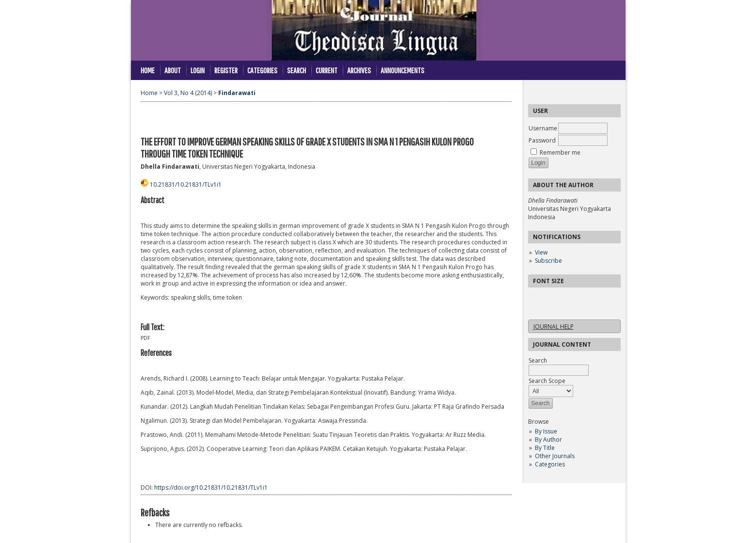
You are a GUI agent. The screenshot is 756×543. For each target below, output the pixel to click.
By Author (548, 439)
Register (226, 70)
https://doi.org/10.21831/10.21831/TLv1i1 (211, 487)
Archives (359, 70)
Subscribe (548, 261)
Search (297, 70)
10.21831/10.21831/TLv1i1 (186, 184)
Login (198, 70)
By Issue (546, 431)
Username (543, 128)
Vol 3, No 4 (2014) (188, 93)
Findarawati (237, 93)
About (173, 70)
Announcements (402, 70)
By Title (545, 448)
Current (327, 70)
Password (542, 140)
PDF (145, 338)
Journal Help (554, 327)
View (541, 252)
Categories (550, 464)
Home (148, 70)
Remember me (560, 152)
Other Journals (555, 456)
